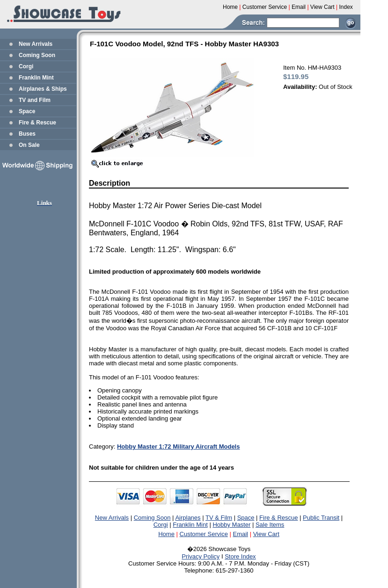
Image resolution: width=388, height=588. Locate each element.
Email (241, 534)
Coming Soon (37, 55)
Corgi (26, 66)
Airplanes (188, 518)
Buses (27, 134)
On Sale (29, 145)
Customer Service (204, 534)
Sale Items (270, 525)
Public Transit (321, 518)
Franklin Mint (36, 78)
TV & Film (219, 518)
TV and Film (35, 100)
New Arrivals (36, 44)
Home (166, 534)
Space (27, 111)
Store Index (240, 556)
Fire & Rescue (37, 123)
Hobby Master (231, 525)
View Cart (266, 534)
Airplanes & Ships (43, 89)
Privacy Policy (201, 556)
